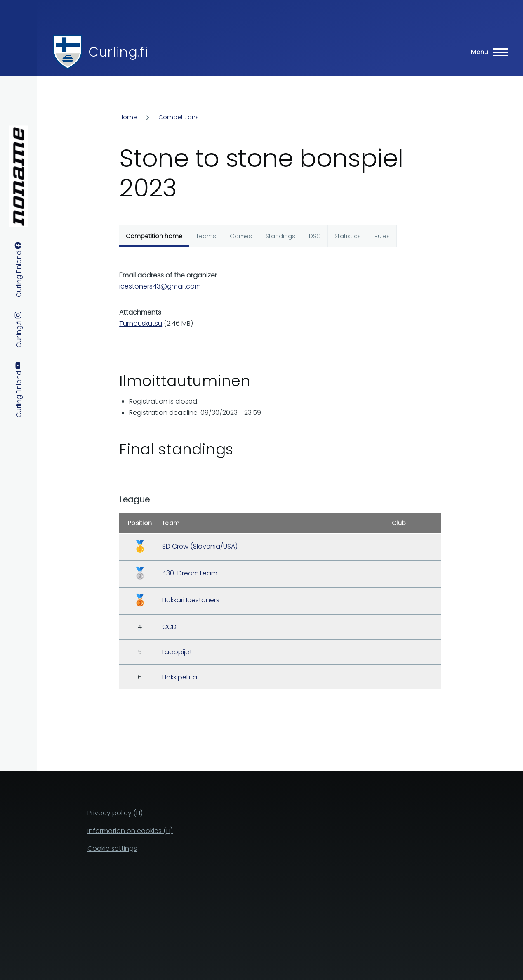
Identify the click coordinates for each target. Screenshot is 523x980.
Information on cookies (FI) (130, 831)
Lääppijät (177, 652)
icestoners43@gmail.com (160, 286)
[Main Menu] (487, 52)
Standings (280, 236)
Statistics (348, 236)
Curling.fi (118, 52)
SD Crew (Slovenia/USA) (200, 546)
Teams (206, 236)
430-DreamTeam (190, 573)
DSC (315, 236)
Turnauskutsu (141, 323)
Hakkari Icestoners (191, 600)
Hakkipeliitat (181, 677)
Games (241, 236)
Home (128, 117)
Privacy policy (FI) (115, 813)
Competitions (179, 117)
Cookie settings (112, 849)
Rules (382, 236)
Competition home (154, 236)
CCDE (171, 627)
